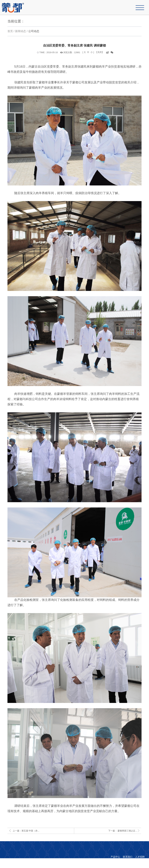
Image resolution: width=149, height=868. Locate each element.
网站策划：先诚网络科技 (132, 861)
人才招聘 (140, 857)
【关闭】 (100, 52)
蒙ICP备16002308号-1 (104, 861)
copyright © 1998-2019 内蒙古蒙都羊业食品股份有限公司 (114, 866)
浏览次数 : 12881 (72, 52)
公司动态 (34, 31)
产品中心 (115, 857)
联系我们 (128, 857)
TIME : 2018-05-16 (49, 52)
